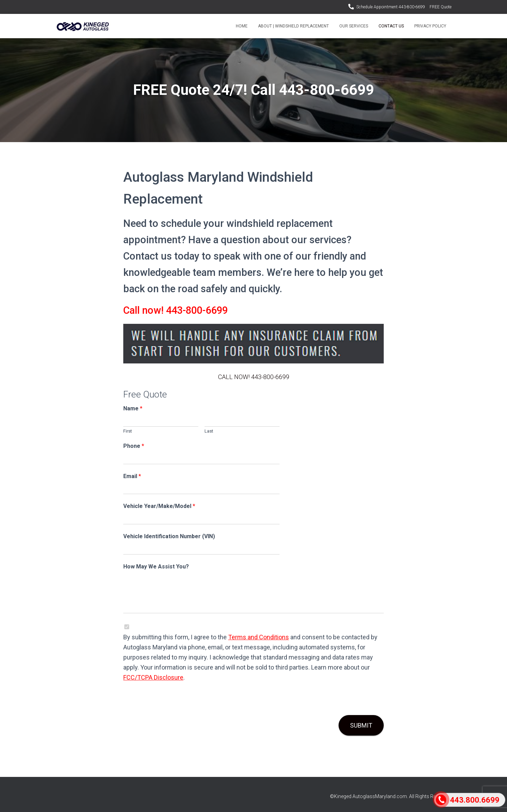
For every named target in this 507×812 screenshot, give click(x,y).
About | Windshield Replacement (293, 26)
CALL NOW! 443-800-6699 (254, 377)
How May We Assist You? (156, 567)
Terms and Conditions (259, 637)
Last (209, 431)
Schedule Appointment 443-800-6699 (391, 7)
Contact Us (391, 26)
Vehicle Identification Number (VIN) (169, 536)
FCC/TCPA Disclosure (153, 677)
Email (132, 476)
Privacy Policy (430, 26)
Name (133, 408)
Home (242, 26)
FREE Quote (440, 7)
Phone (134, 446)
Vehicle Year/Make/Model (159, 506)
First (128, 431)
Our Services (354, 26)
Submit (361, 725)
